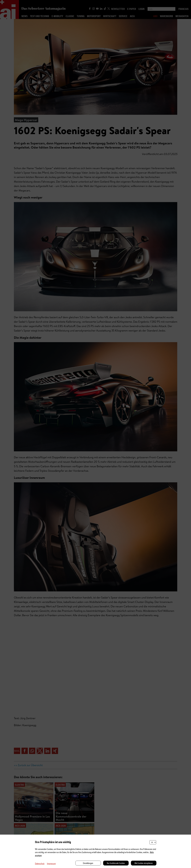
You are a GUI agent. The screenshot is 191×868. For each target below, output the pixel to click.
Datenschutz (40, 863)
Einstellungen (88, 863)
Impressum (51, 863)
